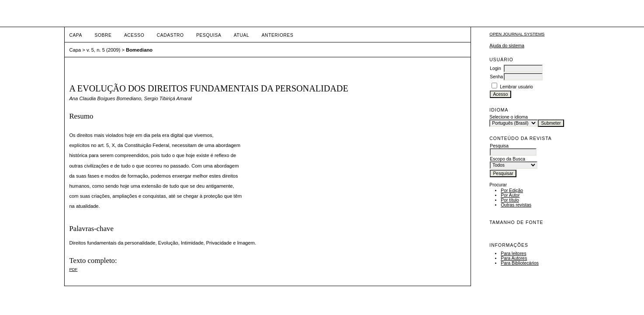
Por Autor (510, 195)
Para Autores (514, 258)
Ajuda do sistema (507, 46)
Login (495, 68)
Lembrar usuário (516, 87)
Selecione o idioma (509, 117)
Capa (76, 35)
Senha (496, 77)
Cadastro (170, 35)
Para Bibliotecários (520, 263)
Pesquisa (209, 35)
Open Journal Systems (517, 34)
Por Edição (512, 191)
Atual (241, 35)
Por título (510, 200)
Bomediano (139, 50)
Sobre (103, 35)
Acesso (134, 35)
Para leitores (513, 254)
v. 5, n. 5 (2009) (104, 50)
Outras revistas (516, 205)
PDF (73, 269)
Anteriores (278, 35)
